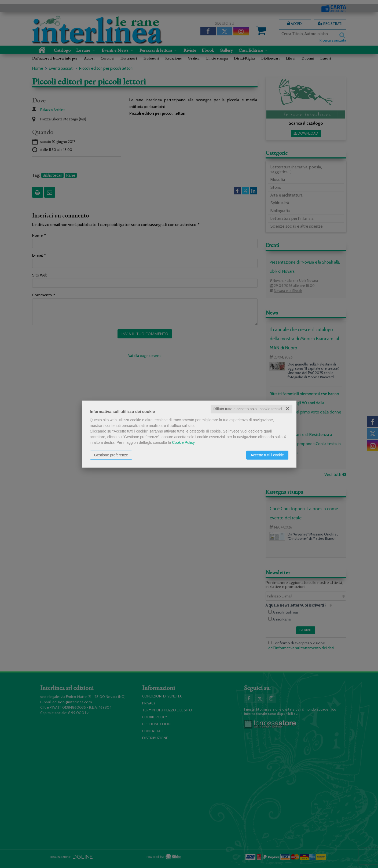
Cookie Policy (183, 442)
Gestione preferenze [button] (111, 455)
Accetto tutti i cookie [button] (267, 455)
